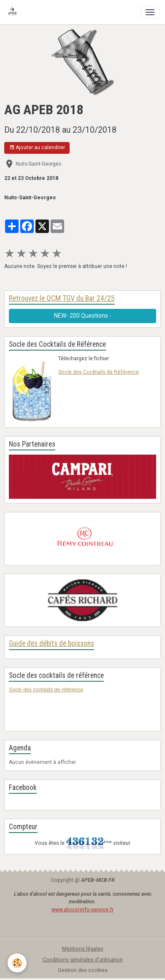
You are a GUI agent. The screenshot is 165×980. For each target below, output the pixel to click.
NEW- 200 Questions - (83, 316)
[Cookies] (17, 963)
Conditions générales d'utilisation (83, 960)
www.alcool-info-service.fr (82, 910)
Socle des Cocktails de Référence (99, 372)
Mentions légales (83, 949)
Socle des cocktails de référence (46, 690)
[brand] (14, 12)
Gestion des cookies (83, 970)
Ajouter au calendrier (37, 148)
